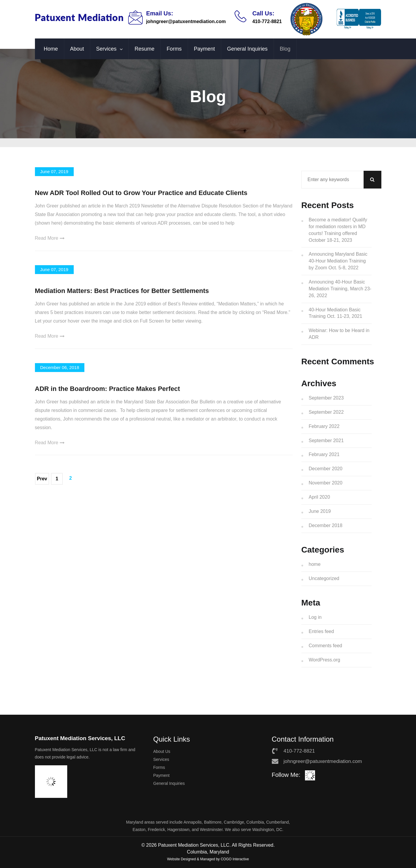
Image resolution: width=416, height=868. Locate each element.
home (315, 564)
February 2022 (324, 426)
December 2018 (326, 525)
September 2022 (326, 412)
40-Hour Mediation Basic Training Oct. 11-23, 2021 (336, 313)
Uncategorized (324, 578)
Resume (145, 49)
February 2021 (324, 454)
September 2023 (326, 398)
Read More (50, 238)
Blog (285, 49)
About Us (162, 751)
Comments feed (326, 646)
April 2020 (319, 497)
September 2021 (326, 441)
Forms (174, 49)
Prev (42, 479)
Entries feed (321, 631)
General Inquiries (247, 49)
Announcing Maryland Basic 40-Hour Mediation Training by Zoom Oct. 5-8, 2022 (338, 261)
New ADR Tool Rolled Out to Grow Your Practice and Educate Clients (141, 193)
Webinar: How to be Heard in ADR (339, 334)
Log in (315, 617)
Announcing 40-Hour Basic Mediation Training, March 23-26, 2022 (340, 289)
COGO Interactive (235, 859)
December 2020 (326, 469)
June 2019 (320, 511)
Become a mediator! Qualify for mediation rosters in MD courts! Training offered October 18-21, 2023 (338, 230)
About (77, 49)
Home (51, 49)
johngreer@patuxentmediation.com (186, 21)
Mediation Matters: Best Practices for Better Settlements (122, 291)
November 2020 (326, 483)
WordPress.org (325, 660)
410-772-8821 (267, 21)
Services (106, 49)
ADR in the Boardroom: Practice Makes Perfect (107, 389)
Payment (204, 49)
